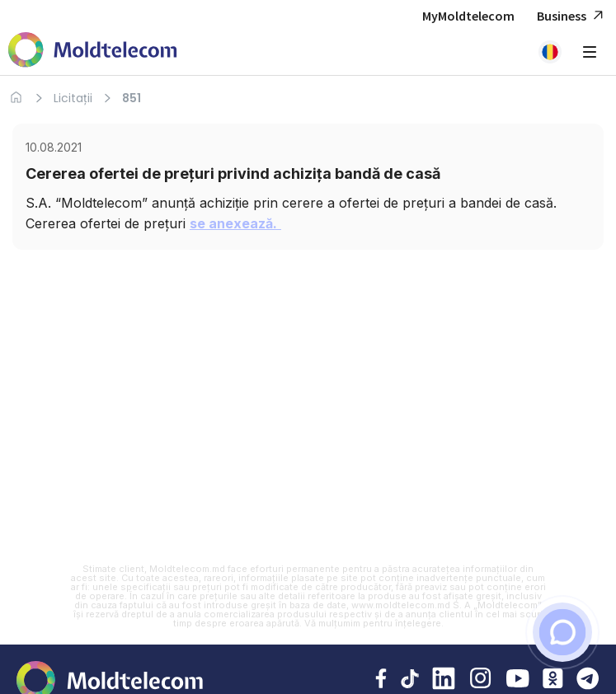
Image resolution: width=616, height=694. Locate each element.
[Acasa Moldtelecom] (93, 52)
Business (572, 16)
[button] (550, 52)
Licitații (73, 98)
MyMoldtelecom (468, 16)
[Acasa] (16, 98)
